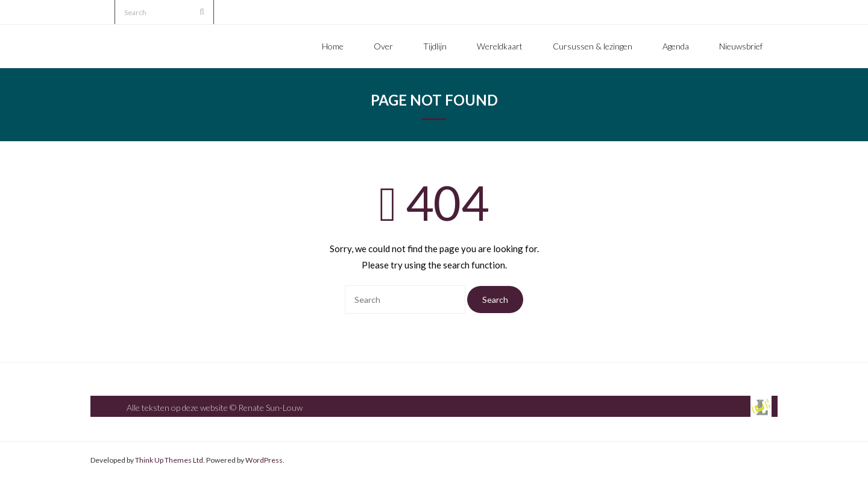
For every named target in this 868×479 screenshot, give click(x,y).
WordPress (264, 460)
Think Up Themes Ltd (169, 460)
